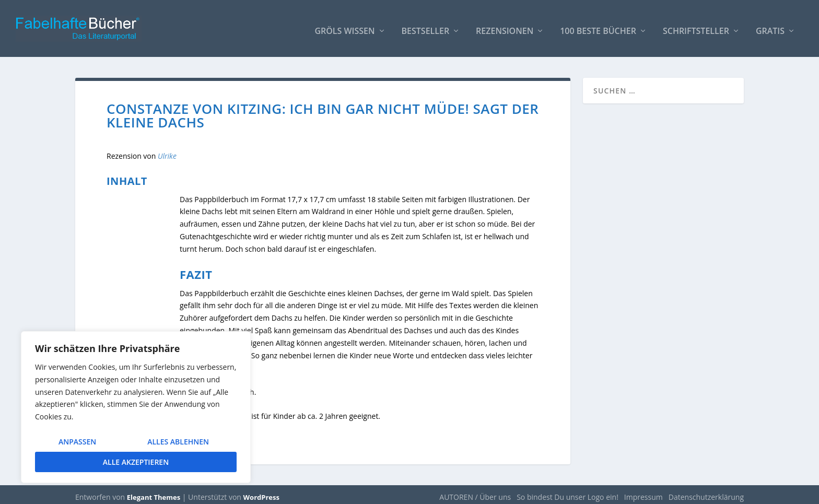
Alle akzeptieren (136, 462)
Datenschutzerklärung (706, 492)
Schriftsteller (696, 27)
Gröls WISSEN (344, 27)
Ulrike (167, 151)
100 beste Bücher (598, 27)
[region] (136, 407)
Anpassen (77, 442)
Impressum (643, 492)
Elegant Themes (154, 492)
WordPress (261, 492)
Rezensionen (505, 27)
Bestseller (426, 27)
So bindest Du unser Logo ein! (568, 492)
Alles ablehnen (178, 442)
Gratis (770, 27)
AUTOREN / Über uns (475, 492)
